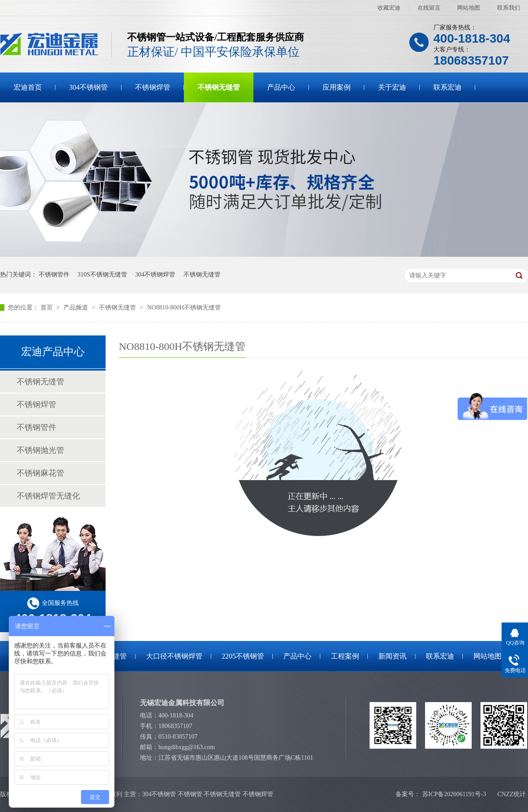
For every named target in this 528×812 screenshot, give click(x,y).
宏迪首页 (28, 87)
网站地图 (469, 8)
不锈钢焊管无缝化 (48, 496)
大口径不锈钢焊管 (174, 656)
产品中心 (281, 87)
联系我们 (509, 8)
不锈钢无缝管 (219, 87)
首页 (48, 308)
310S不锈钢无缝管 (102, 275)
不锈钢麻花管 (40, 473)
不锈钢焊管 (153, 87)
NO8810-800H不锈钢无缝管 (184, 308)
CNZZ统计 (511, 794)
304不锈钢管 (88, 87)
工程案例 (345, 656)
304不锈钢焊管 (155, 275)
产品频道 (77, 308)
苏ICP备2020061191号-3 (454, 794)
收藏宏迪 (389, 8)
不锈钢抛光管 (40, 450)
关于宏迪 (392, 87)
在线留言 (429, 8)
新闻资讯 (392, 656)
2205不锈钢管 (243, 656)
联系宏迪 (447, 87)
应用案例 (337, 87)
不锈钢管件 (54, 275)
